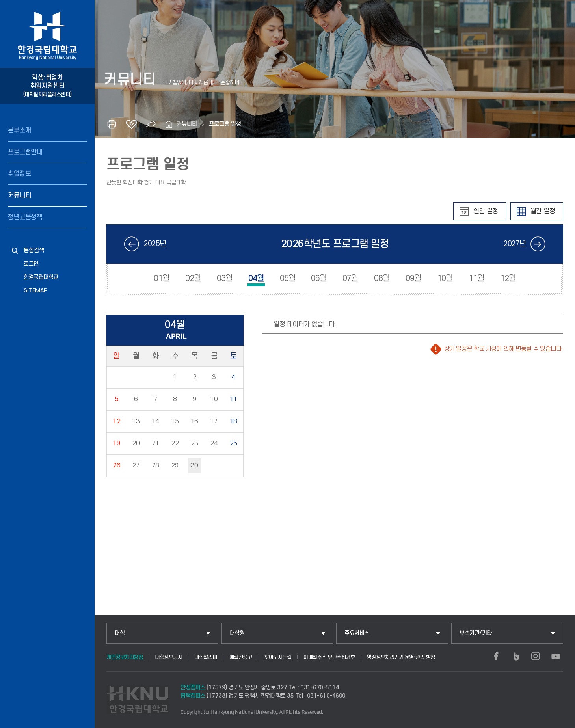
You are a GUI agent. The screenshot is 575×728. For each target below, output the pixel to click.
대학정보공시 (168, 657)
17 (214, 421)
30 (194, 465)
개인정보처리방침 (125, 657)
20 (136, 443)
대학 (120, 633)
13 (136, 421)
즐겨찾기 (131, 124)
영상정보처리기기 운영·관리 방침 (401, 657)
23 (194, 443)
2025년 (155, 244)
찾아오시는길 (278, 657)
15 (175, 421)
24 (214, 443)
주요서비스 (357, 633)
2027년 (515, 244)
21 (155, 443)
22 (175, 443)
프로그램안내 (25, 152)
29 (175, 465)
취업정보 (19, 174)
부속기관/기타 (476, 633)
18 (234, 421)
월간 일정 (543, 211)
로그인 (31, 264)
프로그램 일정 (225, 124)
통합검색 (34, 250)
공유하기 (151, 124)
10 (214, 399)
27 (136, 465)
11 (234, 399)
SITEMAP (35, 291)
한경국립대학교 (41, 277)
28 (155, 465)
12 (116, 421)
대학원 (237, 633)
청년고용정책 (25, 217)
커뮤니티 (19, 195)
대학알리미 (206, 657)
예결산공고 (241, 657)
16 (194, 421)
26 (116, 465)
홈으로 (169, 124)
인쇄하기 (112, 124)
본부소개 (19, 130)
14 (155, 421)
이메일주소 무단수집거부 (329, 657)
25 (234, 443)
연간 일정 (486, 211)
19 (116, 443)
